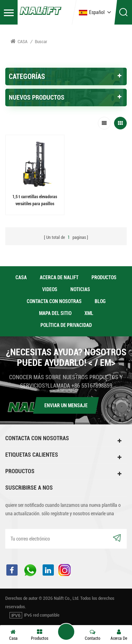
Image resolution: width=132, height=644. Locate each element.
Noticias (80, 289)
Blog (100, 301)
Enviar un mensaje (66, 405)
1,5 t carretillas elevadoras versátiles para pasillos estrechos (35, 201)
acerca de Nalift (59, 277)
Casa (19, 41)
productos (104, 277)
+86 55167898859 (92, 386)
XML (89, 313)
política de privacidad (66, 325)
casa (21, 277)
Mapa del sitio (55, 313)
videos (50, 289)
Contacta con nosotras (54, 301)
